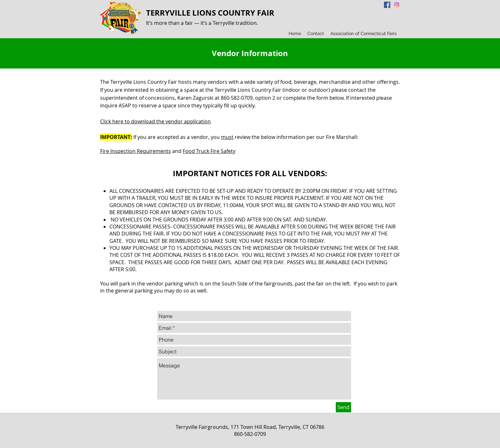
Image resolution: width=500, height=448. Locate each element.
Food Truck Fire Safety (209, 151)
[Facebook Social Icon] (387, 5)
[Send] (343, 407)
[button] (316, 33)
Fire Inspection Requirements (136, 151)
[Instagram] (397, 5)
